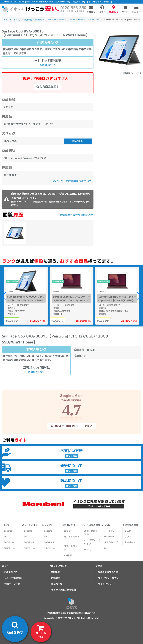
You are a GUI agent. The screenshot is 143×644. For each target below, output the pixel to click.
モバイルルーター (72, 538)
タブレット (48, 525)
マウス (128, 537)
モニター (129, 531)
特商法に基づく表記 (108, 572)
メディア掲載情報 (13, 578)
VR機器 (68, 555)
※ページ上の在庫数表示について (72, 181)
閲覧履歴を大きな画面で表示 (77, 215)
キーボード (130, 542)
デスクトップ (111, 542)
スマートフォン (30, 525)
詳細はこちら (48, 65)
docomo (8, 531)
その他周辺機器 (130, 525)
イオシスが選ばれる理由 (63, 590)
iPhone (6, 525)
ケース (88, 550)
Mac (107, 548)
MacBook (109, 537)
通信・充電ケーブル (92, 533)
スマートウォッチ (72, 548)
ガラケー (69, 531)
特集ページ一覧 (12, 584)
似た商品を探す (48, 87)
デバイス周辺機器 (91, 525)
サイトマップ (105, 584)
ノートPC (109, 531)
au (5, 537)
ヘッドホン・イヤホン (92, 542)
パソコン (107, 525)
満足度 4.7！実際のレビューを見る (71, 426)
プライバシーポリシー (109, 578)
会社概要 (55, 572)
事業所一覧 (57, 584)
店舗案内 (56, 578)
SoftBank (9, 542)
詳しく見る (78, 141)
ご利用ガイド (11, 572)
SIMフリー (9, 548)
